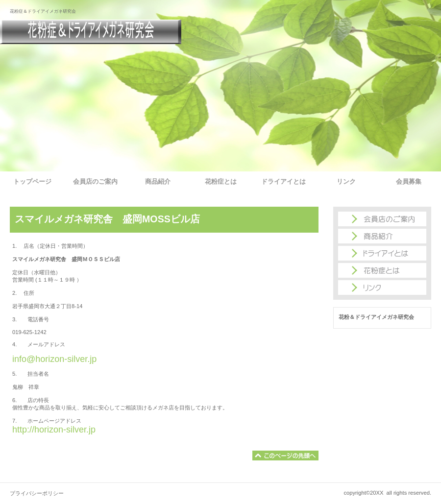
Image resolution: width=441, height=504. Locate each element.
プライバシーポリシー (37, 493)
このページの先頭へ (285, 456)
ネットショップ (382, 236)
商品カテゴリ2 (382, 270)
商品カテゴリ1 (382, 253)
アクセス (382, 219)
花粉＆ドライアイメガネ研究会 (91, 32)
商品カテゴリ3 (382, 288)
